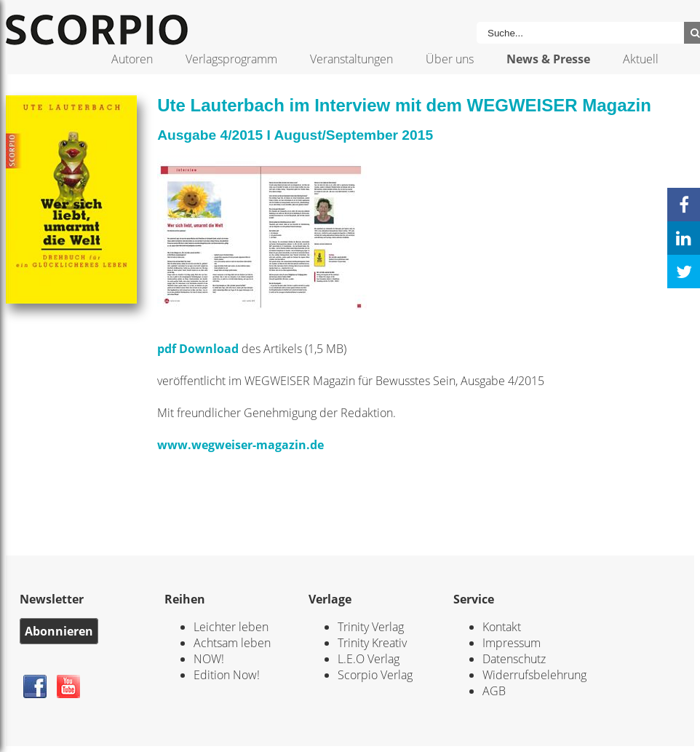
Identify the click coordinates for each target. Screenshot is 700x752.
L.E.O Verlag (369, 659)
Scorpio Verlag (375, 675)
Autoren (132, 59)
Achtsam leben (232, 643)
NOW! (209, 659)
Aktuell (641, 59)
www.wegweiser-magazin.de (240, 445)
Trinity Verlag (371, 627)
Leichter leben (231, 627)
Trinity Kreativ (372, 643)
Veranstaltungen (351, 59)
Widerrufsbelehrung (534, 675)
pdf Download (198, 349)
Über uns (450, 59)
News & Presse (548, 59)
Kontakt (502, 627)
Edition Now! (227, 675)
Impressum (512, 643)
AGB (494, 691)
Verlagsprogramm (231, 59)
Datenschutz (514, 659)
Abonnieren (59, 631)
